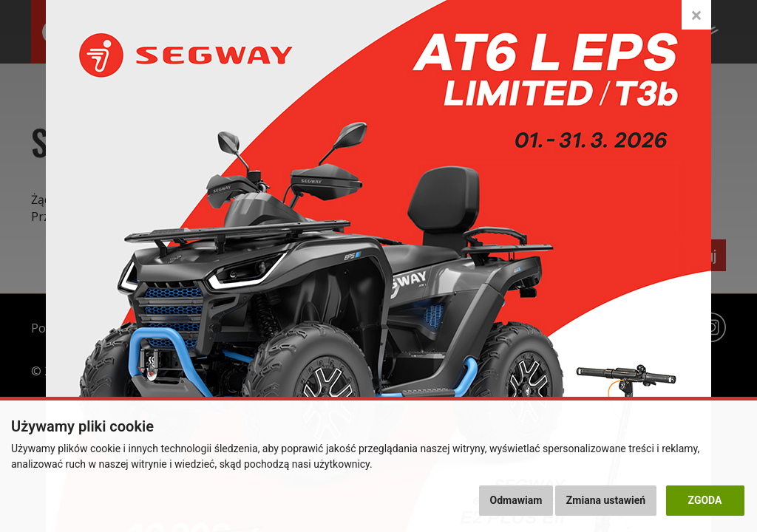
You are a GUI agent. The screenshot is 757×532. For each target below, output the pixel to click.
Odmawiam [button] (516, 500)
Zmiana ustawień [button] (606, 500)
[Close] (696, 15)
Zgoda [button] (705, 500)
